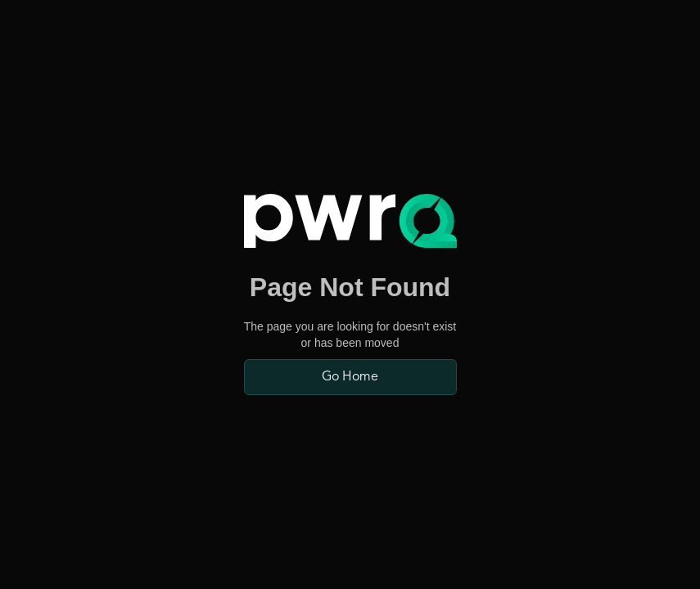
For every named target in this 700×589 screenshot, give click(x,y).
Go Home (350, 377)
